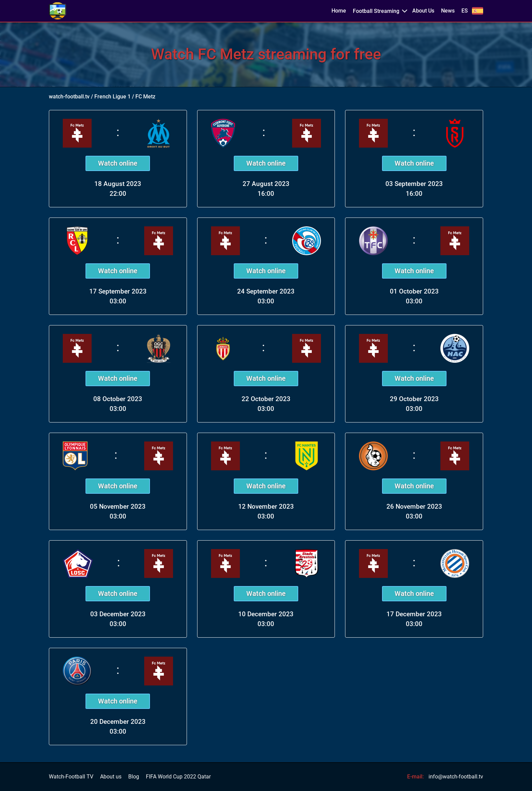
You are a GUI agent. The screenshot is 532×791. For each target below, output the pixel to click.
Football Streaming (376, 11)
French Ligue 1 (112, 97)
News (448, 11)
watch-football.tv (69, 97)
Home (339, 11)
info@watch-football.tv (456, 777)
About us (111, 777)
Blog (134, 777)
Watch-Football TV (71, 777)
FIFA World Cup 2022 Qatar (178, 777)
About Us (423, 11)
